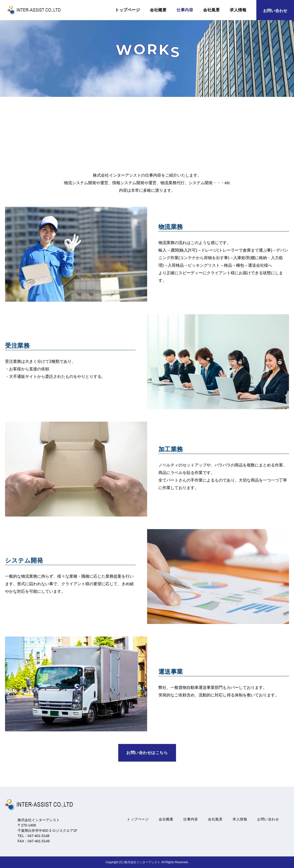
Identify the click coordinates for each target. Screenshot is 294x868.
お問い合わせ (268, 819)
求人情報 (238, 10)
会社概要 (158, 10)
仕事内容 (185, 10)
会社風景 (211, 10)
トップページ (127, 10)
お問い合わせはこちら (147, 753)
